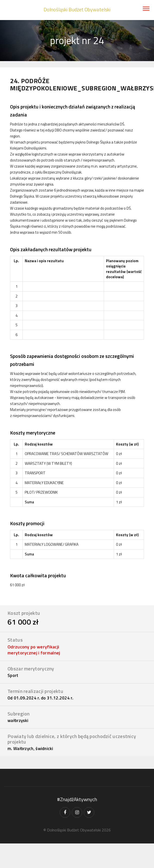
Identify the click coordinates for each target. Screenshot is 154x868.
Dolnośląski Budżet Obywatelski (77, 9)
